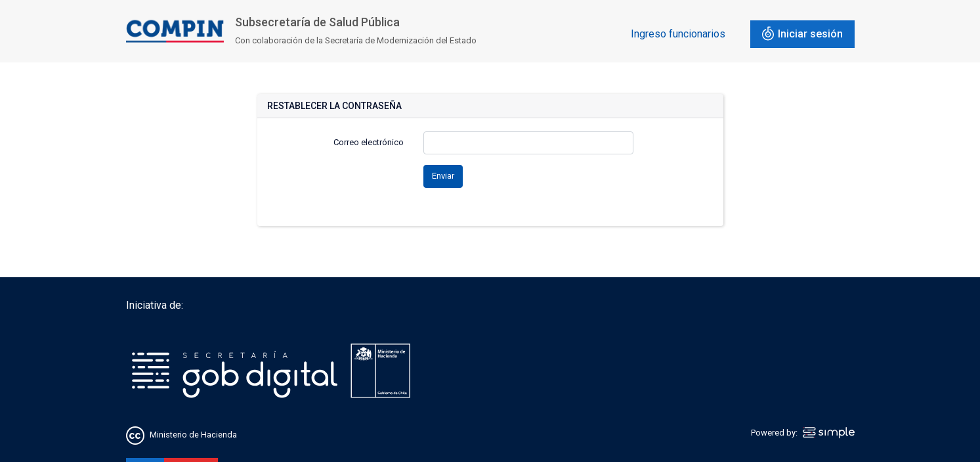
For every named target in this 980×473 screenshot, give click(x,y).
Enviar (443, 176)
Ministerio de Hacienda (193, 435)
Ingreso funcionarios (678, 34)
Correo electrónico (369, 142)
